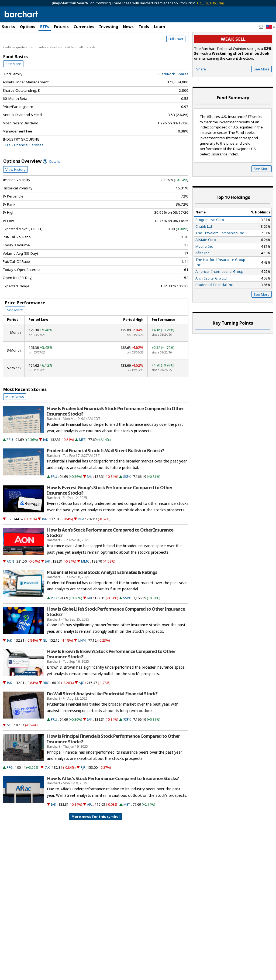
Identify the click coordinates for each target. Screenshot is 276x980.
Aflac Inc (202, 276)
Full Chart (176, 62)
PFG (10, 791)
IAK (45, 463)
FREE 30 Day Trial (210, 3)
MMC (85, 584)
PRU (10, 463)
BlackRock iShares (173, 97)
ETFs (45, 27)
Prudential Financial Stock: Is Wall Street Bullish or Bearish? (105, 474)
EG (9, 542)
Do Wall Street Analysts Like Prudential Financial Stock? (102, 717)
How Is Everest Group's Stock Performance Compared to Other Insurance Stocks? (110, 513)
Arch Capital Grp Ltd (211, 301)
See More (13, 87)
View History (15, 193)
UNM (82, 663)
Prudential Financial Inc (214, 308)
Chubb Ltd (204, 249)
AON (10, 584)
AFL (90, 827)
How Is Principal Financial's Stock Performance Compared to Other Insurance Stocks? (113, 762)
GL (45, 663)
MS (9, 748)
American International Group (219, 294)
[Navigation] (49, 46)
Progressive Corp (210, 243)
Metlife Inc (204, 269)
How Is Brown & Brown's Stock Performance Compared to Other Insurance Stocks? (111, 677)
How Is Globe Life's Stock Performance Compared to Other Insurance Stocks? (116, 635)
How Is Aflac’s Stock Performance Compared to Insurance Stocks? (113, 802)
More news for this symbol (96, 839)
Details (51, 185)
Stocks (8, 27)
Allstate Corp (206, 263)
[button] (271, 27)
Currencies (84, 27)
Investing (109, 27)
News (128, 27)
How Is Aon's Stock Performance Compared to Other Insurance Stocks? (110, 556)
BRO (46, 706)
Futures (61, 27)
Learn (159, 27)
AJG (82, 706)
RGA (81, 542)
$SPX (127, 500)
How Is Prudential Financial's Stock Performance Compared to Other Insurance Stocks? (115, 434)
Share (201, 92)
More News (15, 420)
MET (82, 463)
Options (28, 27)
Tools (144, 27)
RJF (83, 791)
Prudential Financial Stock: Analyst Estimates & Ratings (102, 595)
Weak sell (233, 62)
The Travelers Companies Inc (220, 256)
